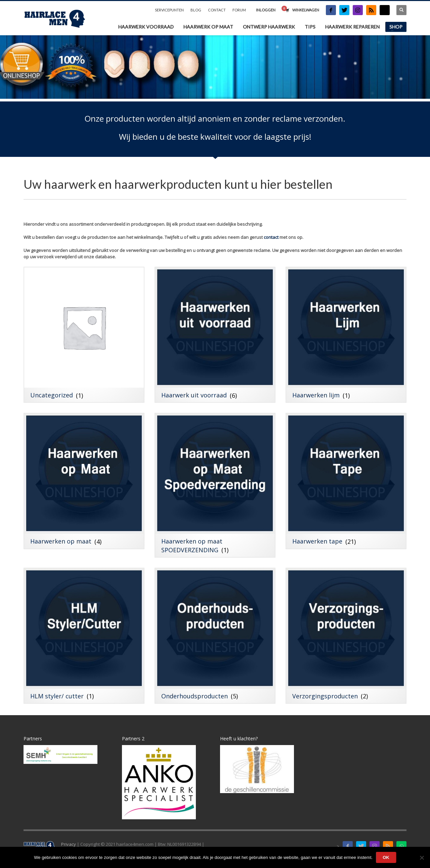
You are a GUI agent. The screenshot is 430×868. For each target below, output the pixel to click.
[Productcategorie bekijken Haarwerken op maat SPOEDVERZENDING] (215, 485)
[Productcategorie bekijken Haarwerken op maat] (84, 481)
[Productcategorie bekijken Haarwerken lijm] (346, 335)
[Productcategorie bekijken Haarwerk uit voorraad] (215, 335)
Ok (386, 857)
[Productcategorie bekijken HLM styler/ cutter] (84, 636)
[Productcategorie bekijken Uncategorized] (84, 335)
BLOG (196, 10)
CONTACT (217, 10)
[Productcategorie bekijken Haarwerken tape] (346, 481)
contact (271, 237)
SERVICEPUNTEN (169, 10)
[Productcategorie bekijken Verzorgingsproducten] (346, 636)
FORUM (239, 10)
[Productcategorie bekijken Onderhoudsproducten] (215, 636)
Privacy (69, 844)
